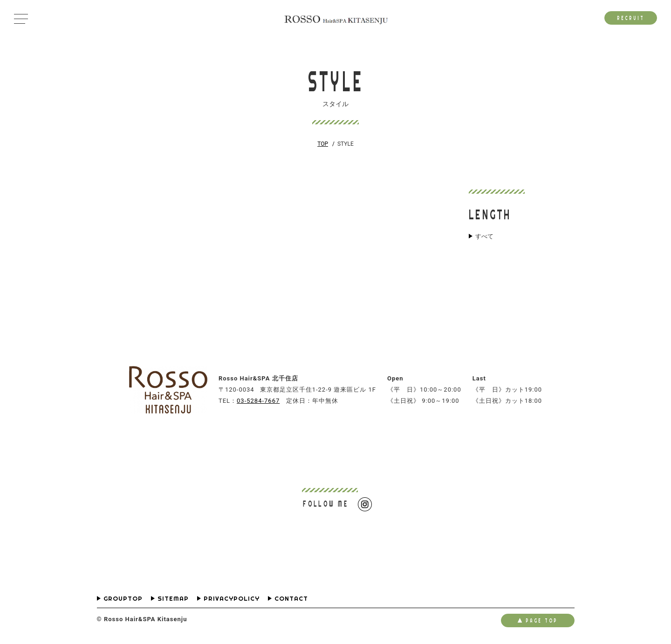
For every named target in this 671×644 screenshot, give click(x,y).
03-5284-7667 (258, 401)
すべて (484, 237)
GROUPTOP (123, 599)
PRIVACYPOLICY (232, 599)
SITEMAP (173, 599)
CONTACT (291, 599)
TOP (323, 144)
